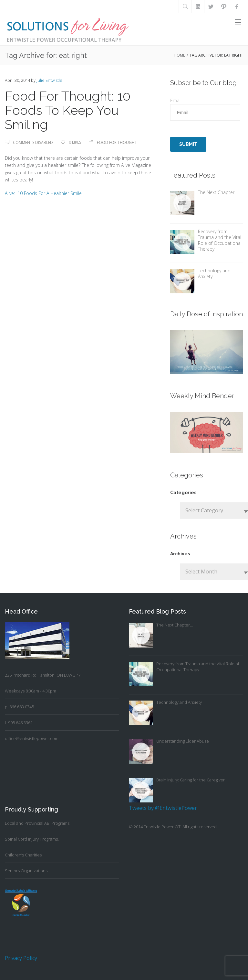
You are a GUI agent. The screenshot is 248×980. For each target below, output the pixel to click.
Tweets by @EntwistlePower (163, 808)
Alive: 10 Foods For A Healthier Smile (43, 193)
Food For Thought (117, 142)
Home (179, 55)
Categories (183, 493)
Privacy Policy (21, 958)
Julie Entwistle (49, 80)
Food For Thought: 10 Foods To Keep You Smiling (68, 110)
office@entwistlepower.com (32, 738)
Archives (180, 554)
